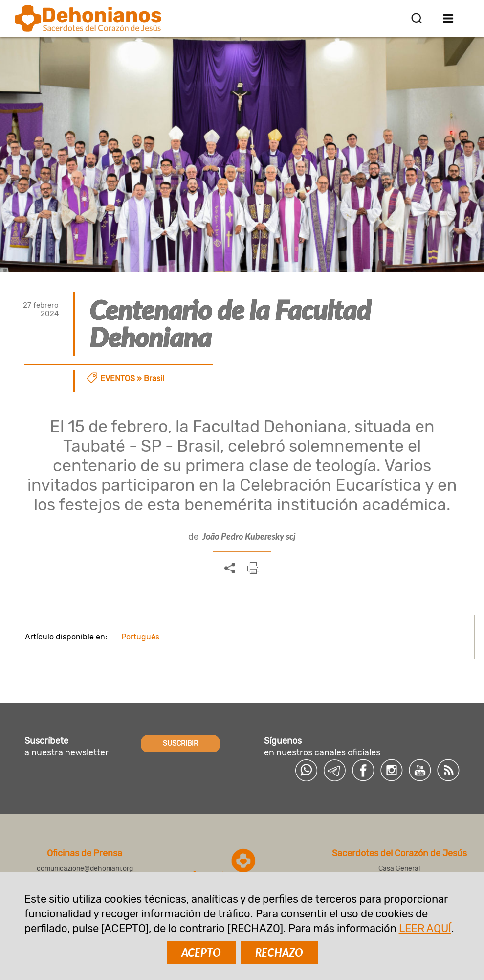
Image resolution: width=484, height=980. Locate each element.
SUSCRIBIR (180, 743)
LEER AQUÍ (425, 928)
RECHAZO (279, 952)
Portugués (140, 637)
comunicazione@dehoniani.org (85, 869)
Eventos (118, 378)
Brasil (154, 378)
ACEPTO (201, 952)
